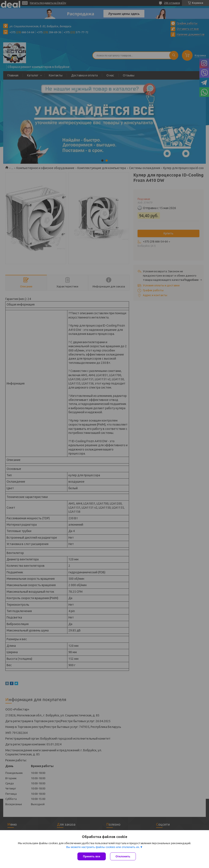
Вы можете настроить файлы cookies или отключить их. (103, 847)
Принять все (92, 856)
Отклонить (123, 856)
